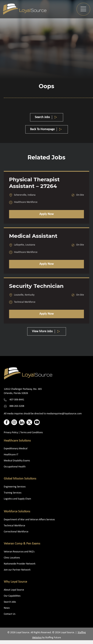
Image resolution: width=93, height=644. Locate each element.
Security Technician (36, 286)
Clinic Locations (12, 558)
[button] (83, 9)
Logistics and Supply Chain (17, 499)
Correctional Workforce (16, 532)
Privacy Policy (11, 433)
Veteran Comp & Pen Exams (22, 544)
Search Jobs (10, 602)
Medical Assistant (33, 236)
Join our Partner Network (17, 570)
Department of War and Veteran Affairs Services (29, 520)
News (7, 608)
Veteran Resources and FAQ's (19, 552)
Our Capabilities (12, 596)
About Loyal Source (14, 590)
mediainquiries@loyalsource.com (64, 414)
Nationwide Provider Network (20, 564)
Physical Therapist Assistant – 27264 (34, 183)
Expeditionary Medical (16, 449)
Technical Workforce (14, 526)
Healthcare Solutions (17, 441)
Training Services (13, 493)
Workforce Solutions (17, 512)
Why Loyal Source (15, 582)
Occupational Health (15, 467)
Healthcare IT (11, 455)
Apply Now (46, 214)
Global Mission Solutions (20, 479)
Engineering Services (15, 487)
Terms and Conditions (31, 433)
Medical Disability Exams (17, 461)
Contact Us (10, 614)
